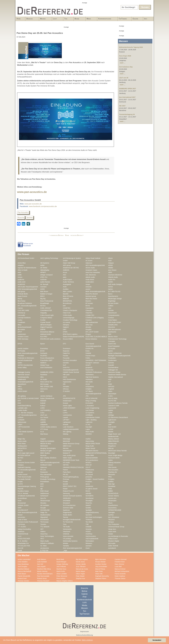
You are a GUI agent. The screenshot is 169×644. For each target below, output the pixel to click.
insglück (111, 389)
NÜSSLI (88, 463)
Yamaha (66, 546)
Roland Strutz (42, 578)
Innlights (89, 389)
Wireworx (89, 543)
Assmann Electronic (115, 275)
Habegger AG (113, 370)
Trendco (43, 524)
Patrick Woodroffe (24, 576)
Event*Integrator (114, 346)
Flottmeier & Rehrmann (26, 358)
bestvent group (91, 296)
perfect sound (22, 474)
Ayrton (110, 289)
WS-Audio (112, 543)
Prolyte (20, 482)
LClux (42, 413)
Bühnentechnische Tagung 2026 (131, 47)
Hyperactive (67, 382)
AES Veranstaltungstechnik (95, 265)
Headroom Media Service (117, 375)
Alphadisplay (45, 270)
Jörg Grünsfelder (101, 567)
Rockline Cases (23, 491)
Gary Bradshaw (23, 564)
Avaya (88, 284)
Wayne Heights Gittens (65, 581)
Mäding (66, 434)
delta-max (89, 325)
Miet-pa (111, 448)
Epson (43, 344)
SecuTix (43, 498)
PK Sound (89, 474)
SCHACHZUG (113, 493)
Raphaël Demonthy (102, 576)
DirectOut (112, 327)
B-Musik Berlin (23, 294)
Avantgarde (67, 284)
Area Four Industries (93, 272)
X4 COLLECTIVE (24, 546)
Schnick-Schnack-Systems (72, 496)
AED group (67, 265)
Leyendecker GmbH (93, 417)
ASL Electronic (91, 275)
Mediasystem (22, 446)
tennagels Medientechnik (72, 520)
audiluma (21, 280)
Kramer (66, 403)
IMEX (20, 387)
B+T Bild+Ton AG (114, 291)
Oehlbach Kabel (46, 465)
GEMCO (43, 363)
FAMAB (88, 353)
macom (20, 434)
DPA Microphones (115, 329)
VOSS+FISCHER (24, 539)
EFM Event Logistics (70, 334)
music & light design (115, 455)
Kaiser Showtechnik (47, 398)
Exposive (66, 351)
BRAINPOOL (68, 301)
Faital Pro (66, 353)
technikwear (45, 520)
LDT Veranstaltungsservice (27, 415)
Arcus (65, 272)
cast (110, 308)
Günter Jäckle (81, 564)
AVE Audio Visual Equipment (28, 287)
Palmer (65, 470)
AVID (65, 287)
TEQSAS (111, 520)
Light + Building (91, 420)
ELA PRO (44, 337)
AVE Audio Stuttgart (115, 284)
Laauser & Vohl (114, 406)
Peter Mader (80, 576)
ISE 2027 (122, 106)
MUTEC (20, 458)
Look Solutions (68, 427)
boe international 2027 (127, 97)
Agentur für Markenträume (27, 268)
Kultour (43, 406)
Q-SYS (20, 484)
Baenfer (66, 294)
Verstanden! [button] (157, 640)
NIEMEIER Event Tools (71, 460)
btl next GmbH (113, 303)
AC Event (89, 261)
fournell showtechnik (25, 360)
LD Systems (90, 413)
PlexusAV (112, 474)
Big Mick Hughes (82, 559)
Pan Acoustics (23, 212)
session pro (112, 498)
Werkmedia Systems (70, 541)
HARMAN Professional (94, 372)
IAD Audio (89, 382)
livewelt (66, 425)
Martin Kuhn (61, 571)
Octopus (21, 465)
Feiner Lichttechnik (115, 353)
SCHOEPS (89, 496)
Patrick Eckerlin (120, 574)
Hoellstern (89, 379)
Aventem (43, 287)
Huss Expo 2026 (125, 56)
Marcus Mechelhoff (24, 571)
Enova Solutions (91, 339)
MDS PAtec (22, 444)
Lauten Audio (22, 410)
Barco (110, 294)
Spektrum (66, 510)
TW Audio (66, 527)
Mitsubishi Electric (92, 451)
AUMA (111, 282)
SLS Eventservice (69, 505)
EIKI (110, 334)
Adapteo (21, 265)
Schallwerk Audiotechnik (26, 496)
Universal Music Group (116, 527)
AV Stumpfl (44, 284)
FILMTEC (44, 356)
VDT (42, 529)
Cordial (43, 320)
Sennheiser (90, 498)
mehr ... (122, 63)
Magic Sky (21, 439)
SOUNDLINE (45, 510)
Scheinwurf (44, 496)
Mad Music (44, 434)
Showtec (43, 503)
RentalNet (112, 486)
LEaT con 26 (124, 78)
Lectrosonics (67, 415)
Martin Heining (42, 571)
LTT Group (44, 429)
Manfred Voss (61, 569)
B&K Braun (44, 291)
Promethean (45, 482)
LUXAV (111, 429)
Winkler (66, 543)
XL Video (43, 546)
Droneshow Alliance (47, 332)
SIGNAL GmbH (23, 505)
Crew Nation (113, 320)
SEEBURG (67, 498)
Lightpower (67, 422)
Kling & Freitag (91, 401)
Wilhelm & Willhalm (47, 543)
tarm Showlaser (114, 517)
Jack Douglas (22, 567)
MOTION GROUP (24, 455)
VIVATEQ (89, 534)
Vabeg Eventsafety (24, 529)
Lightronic (89, 422)
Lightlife (43, 422)
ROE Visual (44, 491)
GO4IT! (88, 365)
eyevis (110, 351)
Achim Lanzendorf (24, 559)
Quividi (65, 484)
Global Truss (45, 365)
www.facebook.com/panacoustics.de (43, 206)
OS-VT (88, 467)
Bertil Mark (60, 559)
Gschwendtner (113, 367)
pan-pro (20, 472)
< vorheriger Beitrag (56, 235)
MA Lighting (67, 432)
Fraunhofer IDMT (46, 360)
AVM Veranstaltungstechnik (27, 289)
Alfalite (111, 268)
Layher (111, 410)
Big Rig (43, 299)
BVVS (88, 306)
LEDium (20, 417)
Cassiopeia (90, 308)
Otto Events (112, 467)
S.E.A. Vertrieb (23, 493)
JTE (64, 396)
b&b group (21, 291)
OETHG (66, 465)
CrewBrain (21, 322)
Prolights (111, 479)
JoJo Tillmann (81, 567)
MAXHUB (66, 441)
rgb (41, 489)
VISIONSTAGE (23, 534)
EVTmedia (21, 351)
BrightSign (112, 301)
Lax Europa (90, 410)
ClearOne (89, 313)
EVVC (42, 351)
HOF (110, 379)
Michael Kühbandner (122, 571)
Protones (89, 482)
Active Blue (22, 263)
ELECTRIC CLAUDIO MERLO (96, 337)
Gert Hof (40, 564)
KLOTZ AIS (112, 401)
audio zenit (22, 282)
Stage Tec (44, 512)
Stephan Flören (101, 578)
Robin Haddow (120, 576)
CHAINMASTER (46, 310)
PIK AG (66, 474)
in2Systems (90, 387)
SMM (20, 508)
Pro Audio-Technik (24, 479)
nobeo (110, 460)
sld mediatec (45, 505)
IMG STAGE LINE (47, 387)
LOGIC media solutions (49, 427)
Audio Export (67, 280)
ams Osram (112, 270)
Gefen (20, 363)
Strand (20, 515)
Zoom (88, 548)
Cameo (20, 308)
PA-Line (43, 470)
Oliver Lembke (62, 574)
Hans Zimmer (119, 564)
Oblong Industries (114, 463)
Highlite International (115, 377)
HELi (42, 377)
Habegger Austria (24, 372)
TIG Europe (44, 522)
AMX (19, 272)
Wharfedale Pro (23, 543)
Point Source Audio (24, 477)
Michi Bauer (22, 574)
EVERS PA (90, 349)
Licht (57, 19)
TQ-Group (21, 524)
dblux (20, 325)
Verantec (89, 529)
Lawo (65, 410)
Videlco (43, 532)
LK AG (88, 425)
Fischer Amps (90, 356)
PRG (110, 477)
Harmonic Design (114, 372)
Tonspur (111, 522)
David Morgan (61, 562)
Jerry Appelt (41, 567)
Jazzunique (112, 394)
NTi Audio (66, 463)
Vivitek (111, 534)
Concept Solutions (24, 318)
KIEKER (43, 401)
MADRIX (89, 434)
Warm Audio (45, 541)
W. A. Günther (23, 541)
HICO (65, 377)
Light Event (112, 420)
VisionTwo (44, 534)
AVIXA (110, 287)
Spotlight (89, 510)
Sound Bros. (113, 508)
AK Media (44, 268)
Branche (31, 19)
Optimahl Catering (24, 467)
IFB (64, 384)
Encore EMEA (68, 339)
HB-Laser (66, 375)
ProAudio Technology (48, 479)
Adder (42, 265)
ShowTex (89, 503)
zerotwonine (45, 548)
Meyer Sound (90, 448)
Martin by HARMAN (47, 441)
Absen (110, 258)
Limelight (111, 422)
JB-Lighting (22, 396)
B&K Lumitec (68, 291)
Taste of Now (22, 520)
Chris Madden (23, 562)
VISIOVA (66, 534)
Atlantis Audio (113, 277)
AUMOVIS (21, 284)
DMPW (43, 329)
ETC (65, 344)
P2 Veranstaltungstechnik (27, 470)
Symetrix (89, 515)
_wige (65, 550)
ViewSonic (67, 532)
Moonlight (112, 453)
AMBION (66, 270)
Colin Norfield (42, 562)
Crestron (89, 320)
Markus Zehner (114, 439)
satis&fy (88, 493)
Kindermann (67, 401)
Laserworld (112, 408)
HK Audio (44, 379)
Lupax (88, 429)
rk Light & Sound (91, 489)
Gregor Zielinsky (62, 564)
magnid (43, 439)
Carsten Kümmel (121, 559)
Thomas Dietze (120, 578)
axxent (88, 289)
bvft (64, 306)
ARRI (110, 272)
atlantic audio (90, 277)
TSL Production (114, 524)
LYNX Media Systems (25, 432)
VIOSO (88, 532)
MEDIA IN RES (46, 444)
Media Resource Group (71, 444)
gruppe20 (89, 367)
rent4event (89, 486)
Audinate (43, 280)
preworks (89, 477)
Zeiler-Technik (113, 546)
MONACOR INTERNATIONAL (96, 453)
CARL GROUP (46, 308)
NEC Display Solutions (48, 458)
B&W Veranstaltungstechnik (95, 291)
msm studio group (69, 455)
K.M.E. (111, 396)
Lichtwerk (21, 420)
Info (148, 19)
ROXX (88, 491)
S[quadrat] (44, 517)
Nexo (20, 460)
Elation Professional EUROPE (74, 337)
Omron (111, 465)
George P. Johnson (92, 363)
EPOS (20, 344)
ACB (110, 261)
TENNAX (89, 520)
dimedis (88, 327)
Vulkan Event (113, 539)
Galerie (135, 19)
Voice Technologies (47, 536)
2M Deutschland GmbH (26, 258)
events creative (23, 349)
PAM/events (90, 470)
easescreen (22, 334)
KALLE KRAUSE (92, 398)
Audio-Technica (68, 282)
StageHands (67, 512)
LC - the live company (25, 413)
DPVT (20, 332)
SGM (20, 501)
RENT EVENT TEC (70, 486)
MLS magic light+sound (26, 453)
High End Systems (92, 377)
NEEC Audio (67, 458)
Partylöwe (89, 472)
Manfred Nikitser (23, 569)
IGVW (88, 384)
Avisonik (89, 287)
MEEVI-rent (67, 446)
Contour (111, 318)
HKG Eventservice (69, 379)
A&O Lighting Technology (49, 258)
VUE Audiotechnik (92, 539)
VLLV (20, 536)
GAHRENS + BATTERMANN (96, 360)
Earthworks (112, 332)
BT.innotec (89, 303)
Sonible (88, 508)
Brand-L (88, 301)
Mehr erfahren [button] (87, 640)
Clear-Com (67, 313)
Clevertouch (112, 313)
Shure (110, 503)
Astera (20, 277)
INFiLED (111, 387)
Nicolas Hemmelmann (45, 574)
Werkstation (90, 541)
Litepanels (44, 425)
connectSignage (69, 318)
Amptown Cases (91, 270)
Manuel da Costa (82, 569)
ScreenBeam (22, 498)
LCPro (65, 413)
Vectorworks (67, 529)
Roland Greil (22, 578)
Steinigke (111, 512)
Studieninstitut (45, 515)
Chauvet (89, 310)
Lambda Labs (22, 408)
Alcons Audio (90, 268)
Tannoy (65, 517)
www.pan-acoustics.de (32, 192)
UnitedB (88, 527)
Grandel (111, 365)
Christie (111, 310)
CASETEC (67, 308)
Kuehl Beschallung (24, 406)
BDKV (42, 296)
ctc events (67, 322)
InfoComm (44, 389)
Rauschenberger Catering (27, 486)
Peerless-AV (113, 472)
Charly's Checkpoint (70, 310)
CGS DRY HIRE (23, 310)
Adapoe (111, 263)
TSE (87, 524)
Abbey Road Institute (93, 258)
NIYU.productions (92, 460)
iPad (84, 597)
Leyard (65, 417)
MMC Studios (45, 453)
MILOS (20, 451)
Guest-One (89, 370)
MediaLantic (112, 444)
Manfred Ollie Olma (44, 569)
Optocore (44, 467)
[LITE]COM (44, 550)
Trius (65, 524)
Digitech (66, 327)
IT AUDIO (66, 391)
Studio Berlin (67, 515)
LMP (110, 425)
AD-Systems (45, 263)
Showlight (89, 501)
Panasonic (44, 472)
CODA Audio (67, 315)
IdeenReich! (22, 384)
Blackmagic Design (115, 299)
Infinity (20, 389)
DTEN (65, 332)
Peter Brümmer (62, 576)
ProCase (66, 479)
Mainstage (67, 439)
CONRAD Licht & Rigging (95, 318)
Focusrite (66, 358)
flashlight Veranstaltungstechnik (119, 356)
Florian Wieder (100, 562)
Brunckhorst (67, 303)
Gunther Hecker (101, 564)
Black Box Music (91, 299)
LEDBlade (89, 415)
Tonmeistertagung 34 (127, 114)
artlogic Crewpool (46, 275)
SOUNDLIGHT (23, 510)
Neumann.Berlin (114, 458)
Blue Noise (22, 301)
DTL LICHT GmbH (92, 332)
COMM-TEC (90, 315)
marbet (88, 439)
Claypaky (44, 313)
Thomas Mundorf (43, 581)
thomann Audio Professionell (28, 522)
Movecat (43, 455)
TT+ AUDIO (22, 527)
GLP (65, 365)
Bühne (79, 19)
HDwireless (90, 375)
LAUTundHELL (46, 410)
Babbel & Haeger (46, 294)
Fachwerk (44, 353)
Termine (30, 218)
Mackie (111, 432)
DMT (65, 329)
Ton (68, 19)
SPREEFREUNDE (115, 510)
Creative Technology (70, 320)
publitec (111, 482)
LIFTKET (66, 420)
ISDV (42, 391)
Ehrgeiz (88, 334)
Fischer (66, 356)
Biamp (20, 299)
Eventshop (44, 349)
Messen (45, 19)
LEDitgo (111, 415)
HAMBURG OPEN (47, 372)
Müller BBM (90, 455)
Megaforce (112, 446)
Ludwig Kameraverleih (71, 429)
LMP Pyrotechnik (24, 427)
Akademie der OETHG (71, 268)
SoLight (43, 508)
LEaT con (44, 415)
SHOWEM (67, 501)
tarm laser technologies (94, 517)
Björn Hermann (101, 559)
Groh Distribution (46, 367)
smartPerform (113, 505)
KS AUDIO (89, 403)
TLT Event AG (68, 522)
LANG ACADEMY (69, 408)
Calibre (111, 306)
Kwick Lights (67, 406)
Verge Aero (112, 529)
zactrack (89, 546)
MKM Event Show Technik (117, 451)
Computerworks (114, 315)
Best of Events (68, 296)
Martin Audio (22, 441)
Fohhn (88, 358)
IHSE (110, 384)
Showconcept (45, 501)
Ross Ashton (61, 578)
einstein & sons (23, 337)
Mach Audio (90, 432)
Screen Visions (113, 496)
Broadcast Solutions (25, 303)
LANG (42, 408)
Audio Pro (112, 280)
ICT (110, 382)
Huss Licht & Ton (46, 382)
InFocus (66, 389)
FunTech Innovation (70, 360)
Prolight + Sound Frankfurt (95, 479)
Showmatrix (112, 501)
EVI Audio (112, 349)
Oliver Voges (80, 574)
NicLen (43, 460)
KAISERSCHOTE (69, 398)
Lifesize (43, 420)
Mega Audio (90, 446)
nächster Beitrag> (77, 235)
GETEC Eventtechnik (25, 365)
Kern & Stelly (113, 398)
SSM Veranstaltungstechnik (27, 512)
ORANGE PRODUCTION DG (73, 467)
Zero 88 (20, 548)
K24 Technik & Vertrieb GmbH (28, 398)
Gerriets (111, 363)
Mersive (66, 448)
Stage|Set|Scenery (92, 512)
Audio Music (90, 280)
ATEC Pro (44, 277)
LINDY (20, 425)
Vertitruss (21, 532)
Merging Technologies (48, 448)
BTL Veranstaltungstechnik (27, 306)
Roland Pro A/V (68, 491)
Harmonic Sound (24, 375)
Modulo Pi (66, 453)
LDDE (110, 413)
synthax (111, 515)
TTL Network (45, 527)
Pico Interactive (46, 474)
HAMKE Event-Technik (71, 372)
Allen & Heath (23, 270)
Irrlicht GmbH (22, 391)
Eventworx (67, 349)
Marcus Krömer (120, 569)
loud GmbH (112, 427)
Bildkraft (66, 299)
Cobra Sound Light (47, 315)
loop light (89, 427)
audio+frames (45, 282)
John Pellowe (61, 567)
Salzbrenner (45, 493)
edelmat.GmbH (46, 334)
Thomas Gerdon (23, 581)
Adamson (89, 263)
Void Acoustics (91, 536)
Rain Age (111, 484)
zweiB (20, 550)
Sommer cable (68, 508)
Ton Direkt (89, 522)
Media (91, 19)
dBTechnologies (46, 325)
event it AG (112, 344)
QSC (42, 484)
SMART (88, 505)
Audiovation (90, 282)
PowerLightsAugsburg (71, 477)
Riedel (65, 489)
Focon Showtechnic (47, 358)
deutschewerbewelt (24, 327)
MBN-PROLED (113, 441)
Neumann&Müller (92, 458)
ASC (65, 275)
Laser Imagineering (92, 408)
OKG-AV (89, 465)
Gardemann (112, 360)
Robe (110, 489)
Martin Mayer (81, 571)
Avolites (66, 289)
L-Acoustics (90, 406)
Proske (65, 482)
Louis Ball (118, 567)
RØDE (111, 491)
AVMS (43, 289)
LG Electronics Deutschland (118, 417)
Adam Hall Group (69, 263)
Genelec (66, 363)
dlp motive (21, 329)
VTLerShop (67, 539)
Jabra (110, 391)
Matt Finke (99, 571)
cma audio (21, 315)
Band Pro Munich (92, 294)
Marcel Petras (100, 569)
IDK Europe (44, 384)
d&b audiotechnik (92, 322)
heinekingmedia (23, 377)
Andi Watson (42, 559)
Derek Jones (80, 562)
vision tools (112, 532)
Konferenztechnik (107, 19)
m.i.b (42, 432)
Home (19, 19)
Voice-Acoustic (68, 536)
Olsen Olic (99, 574)
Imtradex (66, 387)
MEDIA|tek (44, 446)
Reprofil (20, 489)
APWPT (43, 272)
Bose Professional (47, 301)
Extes (88, 351)
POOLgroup (45, 477)
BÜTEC (43, 306)
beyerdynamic (113, 296)
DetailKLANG (113, 325)
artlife (20, 275)
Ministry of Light (46, 451)
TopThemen (123, 19)
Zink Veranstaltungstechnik (72, 548)
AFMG (111, 265)
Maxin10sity (90, 441)
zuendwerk (112, 548)
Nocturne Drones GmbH (26, 463)
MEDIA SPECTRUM (93, 444)
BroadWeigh (45, 303)
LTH (19, 429)
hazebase (44, 375)
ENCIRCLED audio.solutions (50, 339)
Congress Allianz (46, 318)
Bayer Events (22, 296)
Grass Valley (22, 367)
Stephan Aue (80, 578)
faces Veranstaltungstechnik (28, 353)
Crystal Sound (45, 322)
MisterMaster (68, 451)
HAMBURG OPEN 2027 (128, 89)
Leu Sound (44, 417)
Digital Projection (46, 327)
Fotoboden (112, 358)
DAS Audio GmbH (115, 322)
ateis (65, 277)
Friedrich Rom (120, 562)
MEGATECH (22, 448)
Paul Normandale (43, 576)
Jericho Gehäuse (46, 396)
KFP (19, 401)
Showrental (22, 503)
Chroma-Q (21, 313)
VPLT (42, 539)
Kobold (43, 403)
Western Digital (114, 541)
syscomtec (21, 517)
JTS (87, 396)
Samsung (66, 493)
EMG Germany (23, 339)
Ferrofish (21, 356)
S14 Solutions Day (126, 67)
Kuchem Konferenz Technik (118, 403)
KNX (19, 403)
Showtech (66, 503)
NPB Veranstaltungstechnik (50, 463)
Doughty (89, 329)
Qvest (88, 484)
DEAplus (66, 325)
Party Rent (67, 472)
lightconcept (22, 422)
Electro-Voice (113, 337)
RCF (42, 486)
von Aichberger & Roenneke (118, 536)
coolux (20, 320)
